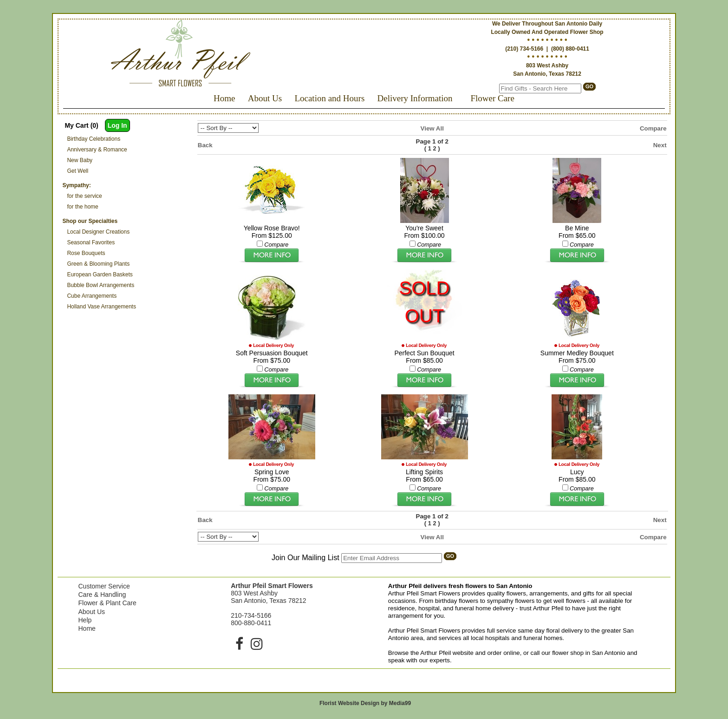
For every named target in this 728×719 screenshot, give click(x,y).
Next (660, 145)
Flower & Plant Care (107, 603)
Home (224, 98)
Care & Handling (102, 595)
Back (205, 145)
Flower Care (492, 98)
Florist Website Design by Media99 (365, 703)
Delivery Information (415, 98)
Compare (653, 128)
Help (85, 620)
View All (432, 128)
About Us (265, 98)
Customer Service (104, 586)
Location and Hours (329, 98)
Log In (117, 125)
